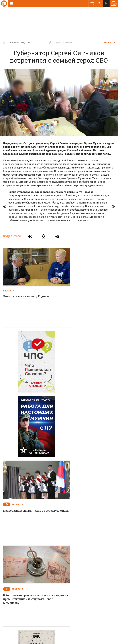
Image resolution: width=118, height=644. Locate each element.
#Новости (109, 43)
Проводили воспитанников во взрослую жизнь (83, 368)
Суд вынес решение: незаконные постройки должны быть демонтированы (85, 525)
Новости (37, 566)
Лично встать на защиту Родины (27, 289)
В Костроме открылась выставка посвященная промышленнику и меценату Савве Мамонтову (28, 447)
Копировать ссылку (61, 42)
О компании (22, 566)
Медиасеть (109, 640)
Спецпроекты (53, 566)
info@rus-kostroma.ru (32, 586)
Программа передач (75, 566)
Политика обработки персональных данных (70, 630)
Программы (97, 566)
